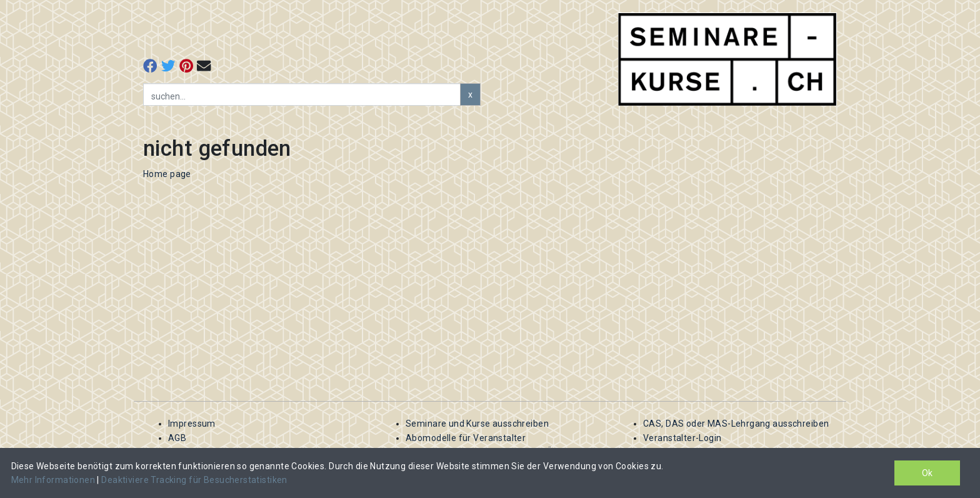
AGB (177, 438)
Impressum (192, 424)
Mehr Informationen (54, 480)
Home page (167, 174)
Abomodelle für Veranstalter (466, 438)
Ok (927, 473)
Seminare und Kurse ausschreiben (477, 424)
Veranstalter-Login (682, 438)
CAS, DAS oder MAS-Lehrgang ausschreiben (736, 424)
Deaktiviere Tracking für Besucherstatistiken (194, 480)
